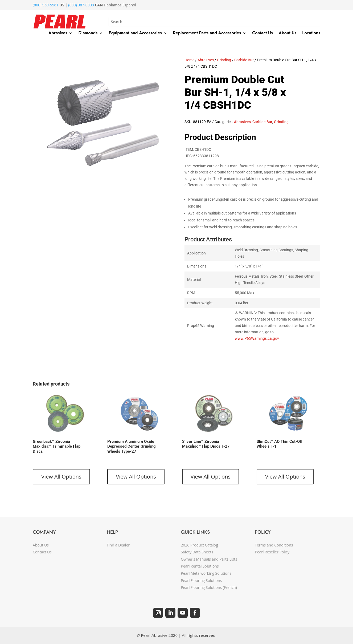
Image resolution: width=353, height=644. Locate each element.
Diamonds (88, 34)
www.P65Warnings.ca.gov (257, 338)
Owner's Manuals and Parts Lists (209, 559)
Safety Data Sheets (197, 552)
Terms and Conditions (274, 545)
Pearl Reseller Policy (272, 552)
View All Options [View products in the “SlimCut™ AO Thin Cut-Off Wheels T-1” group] (285, 477)
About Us (288, 34)
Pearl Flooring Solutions (201, 580)
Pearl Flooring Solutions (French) (209, 587)
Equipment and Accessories (135, 34)
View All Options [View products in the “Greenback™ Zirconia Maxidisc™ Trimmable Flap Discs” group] (61, 477)
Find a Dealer (118, 545)
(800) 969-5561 (46, 5)
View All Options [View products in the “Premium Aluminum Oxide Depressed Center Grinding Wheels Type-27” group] (136, 477)
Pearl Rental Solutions (200, 566)
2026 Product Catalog (199, 545)
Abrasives (58, 34)
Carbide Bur (244, 60)
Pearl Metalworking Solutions (206, 573)
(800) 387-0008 (81, 5)
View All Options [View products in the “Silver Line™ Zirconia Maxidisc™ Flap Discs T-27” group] (211, 477)
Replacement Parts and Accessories (207, 34)
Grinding (224, 60)
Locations (311, 34)
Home (189, 60)
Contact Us (262, 34)
